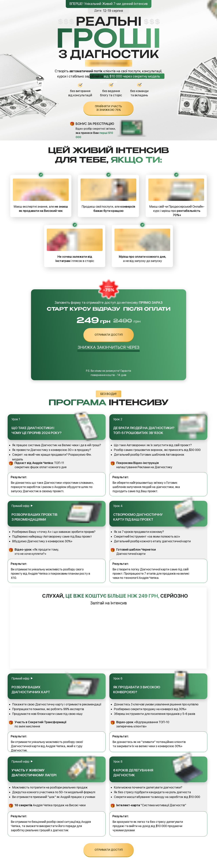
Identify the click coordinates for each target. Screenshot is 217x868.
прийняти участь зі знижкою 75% (108, 108)
